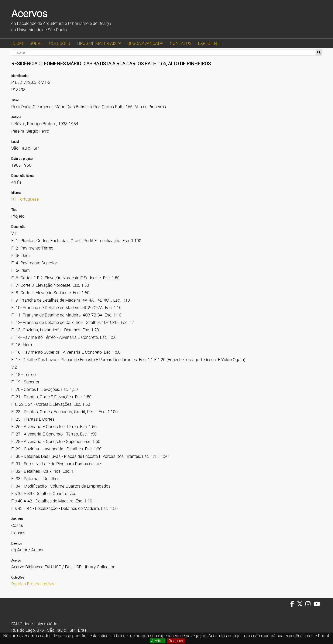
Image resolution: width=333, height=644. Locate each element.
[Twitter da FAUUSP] (301, 604)
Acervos (29, 14)
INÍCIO (17, 43)
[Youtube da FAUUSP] (317, 604)
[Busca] (163, 52)
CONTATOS (181, 43)
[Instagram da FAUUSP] (309, 604)
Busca (319, 52)
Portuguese (28, 199)
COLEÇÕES (60, 43)
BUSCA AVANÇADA (145, 43)
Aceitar (158, 641)
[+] (13, 199)
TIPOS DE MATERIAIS (97, 43)
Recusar (176, 641)
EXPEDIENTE (210, 43)
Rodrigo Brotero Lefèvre (33, 584)
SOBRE (36, 43)
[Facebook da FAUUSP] (293, 604)
